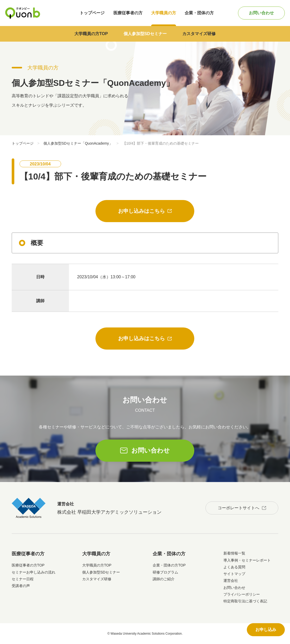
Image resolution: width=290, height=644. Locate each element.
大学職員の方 (164, 13)
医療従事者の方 (128, 13)
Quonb (23, 13)
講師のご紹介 (164, 579)
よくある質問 (234, 567)
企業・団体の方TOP (169, 565)
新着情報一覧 (234, 553)
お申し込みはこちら (141, 211)
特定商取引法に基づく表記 (245, 601)
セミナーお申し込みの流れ (34, 572)
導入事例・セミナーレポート (247, 560)
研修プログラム (165, 572)
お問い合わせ (261, 13)
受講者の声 (21, 586)
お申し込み (266, 630)
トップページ (92, 13)
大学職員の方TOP (91, 34)
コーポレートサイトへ (239, 508)
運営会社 (231, 581)
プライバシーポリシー (242, 594)
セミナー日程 (23, 579)
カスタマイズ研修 (199, 34)
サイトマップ (234, 574)
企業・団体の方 (199, 13)
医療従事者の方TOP (28, 565)
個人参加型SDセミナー (145, 34)
